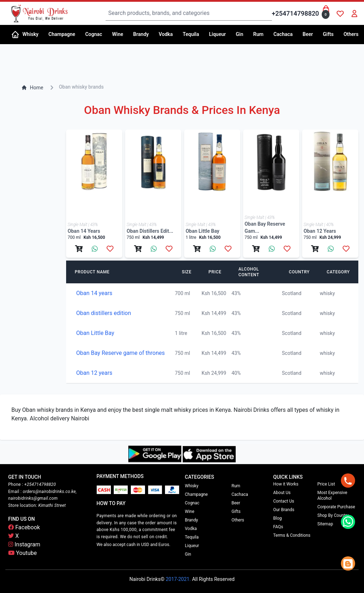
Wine (190, 511)
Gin (188, 554)
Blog (278, 518)
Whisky (192, 486)
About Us (282, 493)
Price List (326, 484)
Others (238, 520)
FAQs (278, 527)
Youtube (23, 553)
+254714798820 (296, 13)
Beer (236, 503)
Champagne (196, 494)
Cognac (192, 503)
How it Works (286, 484)
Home (32, 88)
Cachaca (240, 494)
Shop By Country (333, 515)
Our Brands (284, 510)
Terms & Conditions (292, 535)
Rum (236, 486)
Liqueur (192, 546)
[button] (33, 35)
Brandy (191, 520)
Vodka (191, 529)
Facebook (24, 527)
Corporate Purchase (336, 507)
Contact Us (284, 501)
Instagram (24, 544)
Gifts (236, 511)
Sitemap (325, 524)
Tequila (192, 537)
